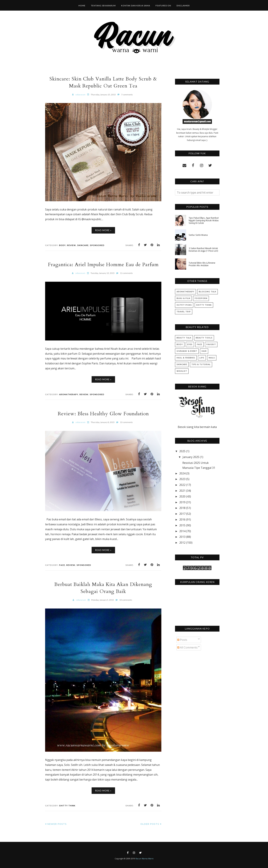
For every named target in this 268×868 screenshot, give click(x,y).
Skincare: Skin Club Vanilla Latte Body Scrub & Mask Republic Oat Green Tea (103, 82)
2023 (182, 479)
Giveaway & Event (187, 351)
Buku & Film (183, 298)
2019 (182, 502)
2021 (182, 491)
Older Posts (150, 824)
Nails (212, 358)
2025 (182, 451)
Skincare (83, 245)
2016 (182, 520)
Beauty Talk (184, 338)
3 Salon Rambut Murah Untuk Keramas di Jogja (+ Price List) (203, 250)
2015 (182, 525)
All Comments (187, 647)
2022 (182, 485)
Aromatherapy (69, 394)
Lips (202, 358)
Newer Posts (57, 824)
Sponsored (97, 245)
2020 (182, 496)
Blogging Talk (207, 292)
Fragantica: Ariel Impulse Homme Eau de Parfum (103, 265)
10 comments (126, 600)
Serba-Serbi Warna (198, 235)
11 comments (126, 273)
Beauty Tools (204, 338)
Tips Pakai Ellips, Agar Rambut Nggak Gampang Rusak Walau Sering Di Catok (204, 220)
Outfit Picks (184, 305)
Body (62, 245)
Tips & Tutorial (201, 364)
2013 (182, 537)
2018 (182, 508)
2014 (182, 531)
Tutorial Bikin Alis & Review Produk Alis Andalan (202, 264)
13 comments (126, 422)
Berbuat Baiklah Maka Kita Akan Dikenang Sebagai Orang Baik (103, 588)
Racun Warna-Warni (145, 859)
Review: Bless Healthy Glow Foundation (103, 414)
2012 (182, 543)
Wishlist (182, 371)
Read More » (103, 230)
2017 (182, 514)
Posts (182, 640)
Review (71, 245)
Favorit (211, 344)
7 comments (127, 95)
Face (62, 565)
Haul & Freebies (186, 358)
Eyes (190, 344)
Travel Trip (184, 312)
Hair (204, 351)
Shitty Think (67, 806)
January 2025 (191, 457)
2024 (182, 473)
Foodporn (201, 298)
